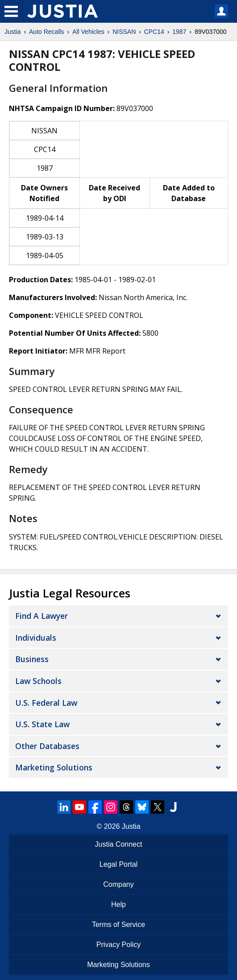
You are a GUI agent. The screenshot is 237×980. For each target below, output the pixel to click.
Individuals (36, 638)
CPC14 (154, 32)
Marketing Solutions (54, 767)
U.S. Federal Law (46, 703)
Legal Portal (118, 864)
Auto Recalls (47, 32)
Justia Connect (119, 844)
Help (118, 904)
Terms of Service (118, 924)
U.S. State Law (42, 724)
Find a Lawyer (42, 616)
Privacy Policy (119, 945)
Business (32, 659)
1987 (179, 32)
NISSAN (124, 32)
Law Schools (38, 681)
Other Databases (47, 746)
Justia (13, 32)
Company (118, 884)
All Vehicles (88, 32)
